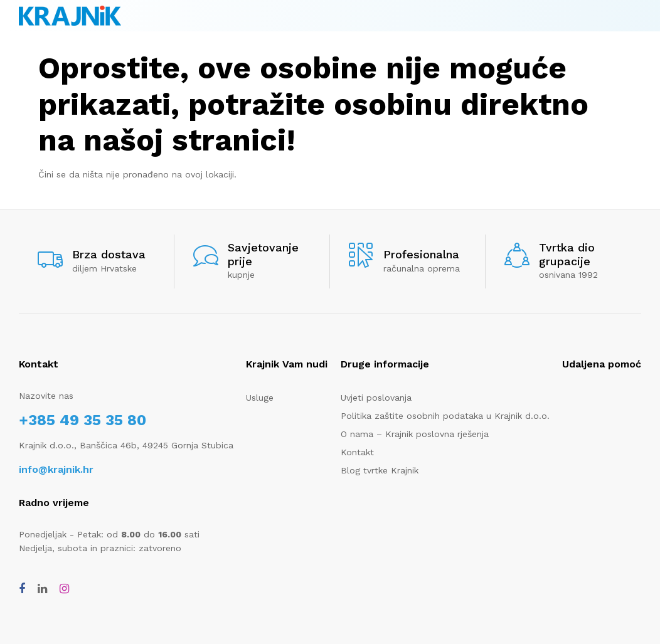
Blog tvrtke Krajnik (380, 470)
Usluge (260, 398)
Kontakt (357, 452)
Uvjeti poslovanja (376, 398)
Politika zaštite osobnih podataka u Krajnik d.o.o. (445, 416)
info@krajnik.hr (56, 469)
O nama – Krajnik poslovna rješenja (415, 434)
